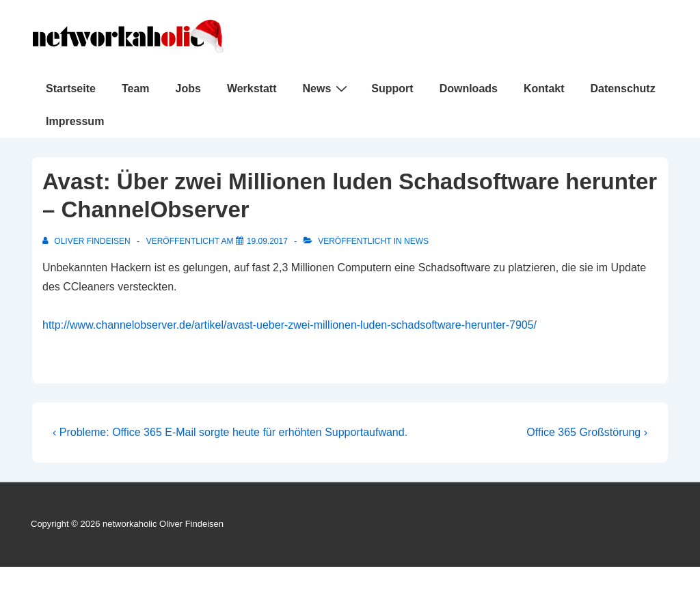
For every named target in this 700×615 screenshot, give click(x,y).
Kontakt (544, 88)
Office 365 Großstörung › (587, 432)
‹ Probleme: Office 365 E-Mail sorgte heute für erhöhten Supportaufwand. (230, 432)
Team (136, 88)
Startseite (71, 88)
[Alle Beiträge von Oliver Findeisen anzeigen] (87, 241)
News (327, 88)
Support (392, 88)
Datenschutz (623, 88)
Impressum (75, 121)
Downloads (469, 88)
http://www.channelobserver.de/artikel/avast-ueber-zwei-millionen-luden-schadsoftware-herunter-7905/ (290, 325)
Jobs (188, 88)
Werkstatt (252, 88)
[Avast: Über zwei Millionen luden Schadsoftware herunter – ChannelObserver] (267, 241)
